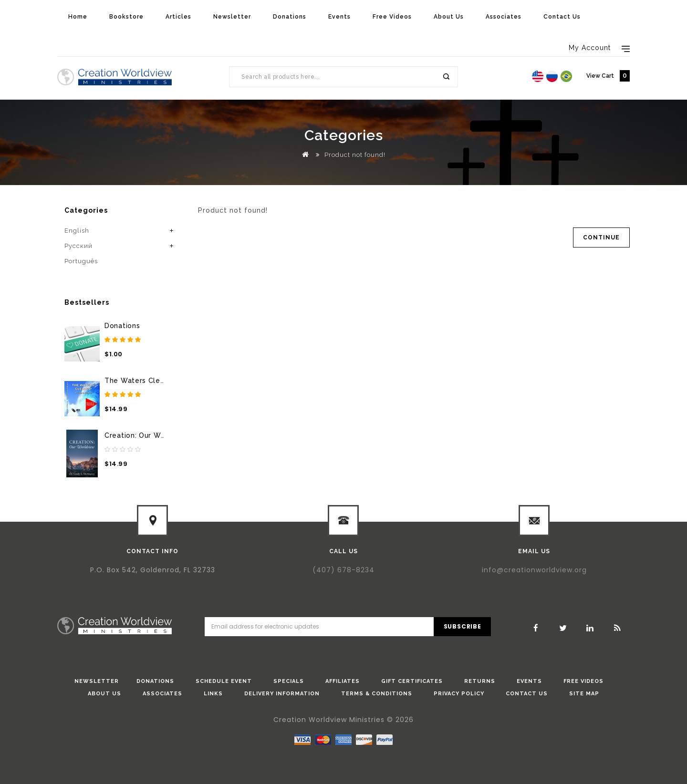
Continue (601, 237)
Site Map (584, 694)
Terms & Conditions (377, 694)
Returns (480, 681)
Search (446, 77)
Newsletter (232, 17)
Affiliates (343, 681)
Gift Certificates (412, 681)
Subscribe (463, 626)
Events (339, 17)
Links (213, 694)
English (77, 231)
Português (81, 261)
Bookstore (126, 17)
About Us (449, 17)
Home (78, 17)
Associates (504, 17)
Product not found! (355, 155)
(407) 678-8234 (343, 570)
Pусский (78, 246)
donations (155, 681)
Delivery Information (282, 694)
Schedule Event (224, 681)
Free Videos (392, 17)
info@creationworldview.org (534, 570)
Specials (289, 681)
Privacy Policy (459, 694)
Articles (178, 17)
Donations (290, 17)
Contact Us (562, 17)
